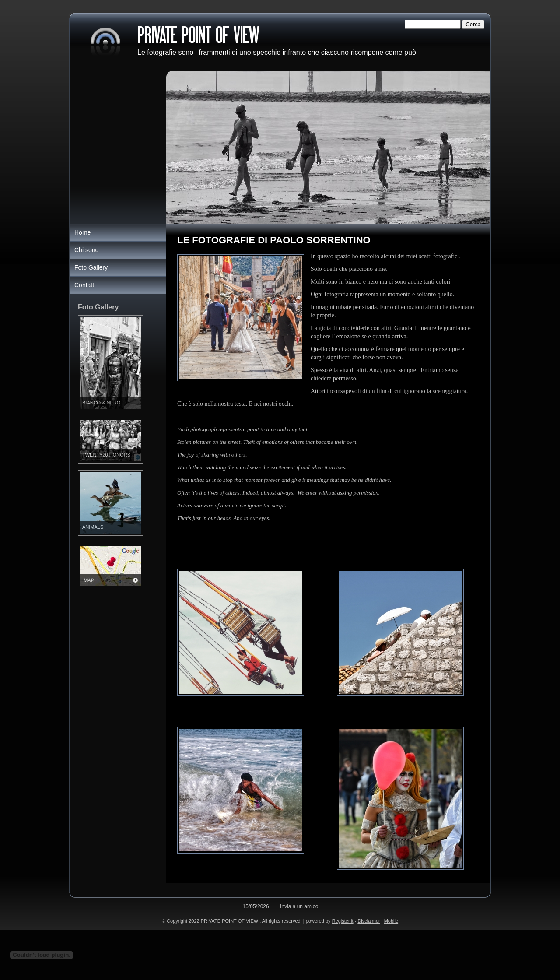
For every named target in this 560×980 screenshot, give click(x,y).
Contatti (85, 285)
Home (82, 232)
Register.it (343, 921)
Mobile (391, 921)
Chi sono (86, 250)
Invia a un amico (299, 906)
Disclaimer (369, 921)
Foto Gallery (91, 267)
